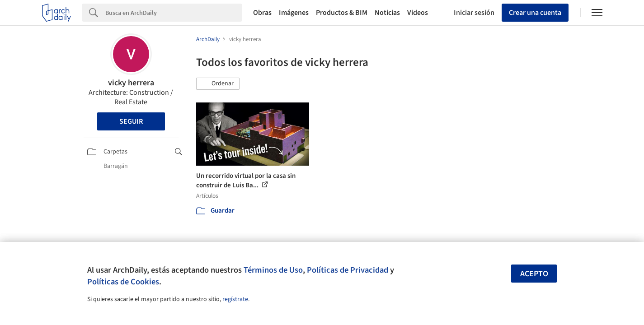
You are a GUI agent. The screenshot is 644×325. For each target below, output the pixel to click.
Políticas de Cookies (123, 282)
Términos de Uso (273, 270)
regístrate (235, 299)
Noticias (387, 13)
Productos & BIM (342, 13)
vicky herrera (131, 83)
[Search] (174, 13)
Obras (262, 13)
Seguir (131, 121)
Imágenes (294, 13)
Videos (418, 13)
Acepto (534, 274)
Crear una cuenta (535, 13)
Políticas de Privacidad (348, 270)
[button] (218, 84)
